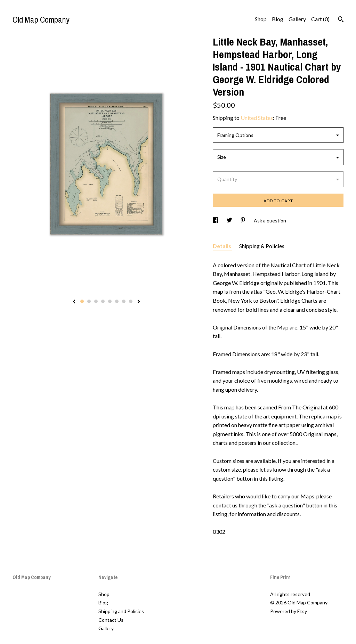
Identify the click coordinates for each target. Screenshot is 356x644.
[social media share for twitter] (230, 221)
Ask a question (270, 221)
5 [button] (110, 301)
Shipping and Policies (121, 611)
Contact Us (111, 620)
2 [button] (89, 301)
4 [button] (103, 301)
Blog (278, 19)
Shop (261, 19)
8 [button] (131, 301)
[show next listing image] (139, 302)
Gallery (297, 19)
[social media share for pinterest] (244, 221)
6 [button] (117, 301)
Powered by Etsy (289, 611)
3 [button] (96, 301)
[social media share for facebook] (216, 221)
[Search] (341, 20)
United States (257, 118)
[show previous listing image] (74, 302)
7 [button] (124, 301)
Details (222, 246)
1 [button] (82, 301)
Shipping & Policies (262, 246)
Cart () (320, 19)
